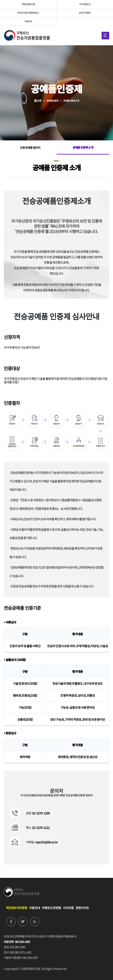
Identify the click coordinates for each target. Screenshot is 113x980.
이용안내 (28, 21)
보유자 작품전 (85, 13)
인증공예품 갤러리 (30, 148)
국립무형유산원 (28, 4)
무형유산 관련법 (51, 908)
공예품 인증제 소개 (83, 147)
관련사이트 (82, 908)
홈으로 (38, 101)
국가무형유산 (85, 4)
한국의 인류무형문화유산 (28, 13)
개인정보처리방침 (16, 908)
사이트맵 (68, 908)
